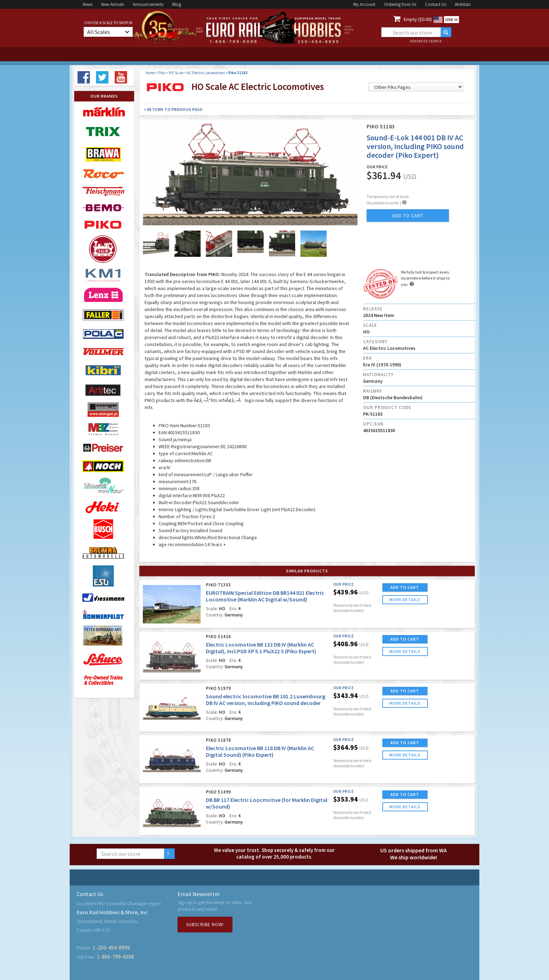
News (88, 4)
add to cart (408, 216)
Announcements (148, 4)
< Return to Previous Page (173, 109)
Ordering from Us (400, 4)
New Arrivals (113, 4)
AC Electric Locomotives (206, 73)
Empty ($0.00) (418, 19)
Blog (177, 4)
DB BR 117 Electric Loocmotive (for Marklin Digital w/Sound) (267, 803)
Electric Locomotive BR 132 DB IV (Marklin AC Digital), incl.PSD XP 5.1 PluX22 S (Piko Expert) (261, 648)
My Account (364, 4)
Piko (162, 73)
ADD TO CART (405, 587)
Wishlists (463, 4)
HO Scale (176, 73)
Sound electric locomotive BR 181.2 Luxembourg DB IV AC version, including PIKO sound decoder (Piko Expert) (266, 703)
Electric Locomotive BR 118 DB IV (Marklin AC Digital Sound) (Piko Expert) (260, 751)
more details (405, 600)
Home (150, 73)
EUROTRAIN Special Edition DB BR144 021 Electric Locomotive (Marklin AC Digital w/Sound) (265, 596)
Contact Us (436, 4)
